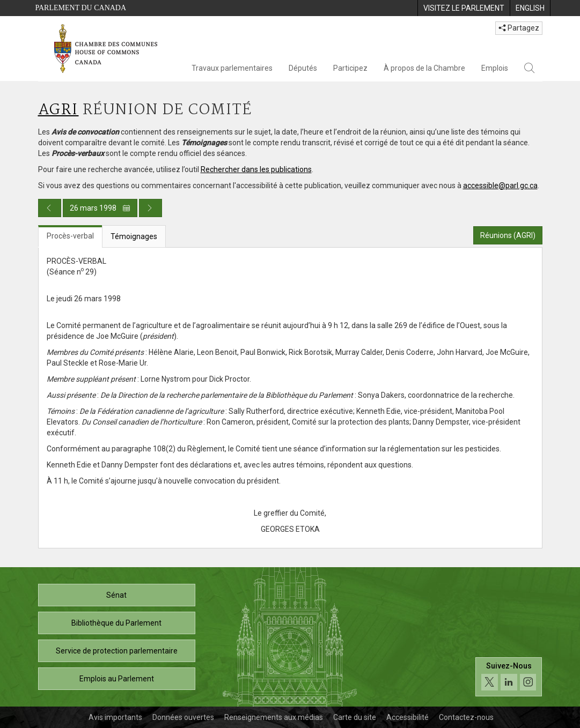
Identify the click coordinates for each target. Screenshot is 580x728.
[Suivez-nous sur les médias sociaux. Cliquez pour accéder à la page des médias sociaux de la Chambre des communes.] (509, 677)
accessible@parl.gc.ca (500, 185)
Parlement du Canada (81, 8)
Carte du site (355, 717)
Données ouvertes (183, 717)
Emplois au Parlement (117, 679)
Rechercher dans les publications (256, 169)
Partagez (519, 28)
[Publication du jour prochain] (150, 208)
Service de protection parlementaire (117, 651)
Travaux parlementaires (232, 68)
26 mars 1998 (100, 208)
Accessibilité (408, 717)
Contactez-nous (466, 717)
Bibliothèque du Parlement (116, 623)
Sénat (116, 595)
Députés (303, 68)
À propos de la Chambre (424, 68)
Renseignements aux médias (274, 717)
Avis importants (115, 717)
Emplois (495, 68)
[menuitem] (464, 8)
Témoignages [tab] (134, 236)
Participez (350, 68)
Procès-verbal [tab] (70, 236)
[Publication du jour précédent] (50, 208)
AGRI (58, 110)
